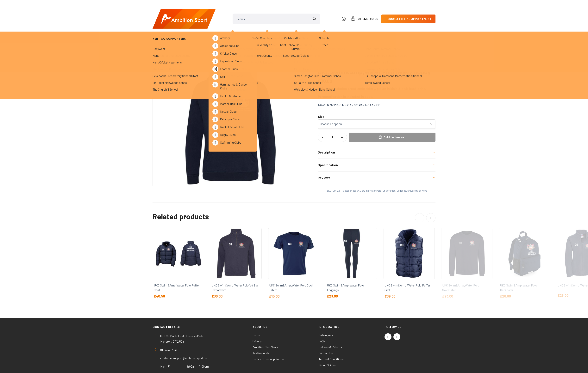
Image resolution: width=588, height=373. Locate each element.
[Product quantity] (332, 121)
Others (298, 31)
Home (159, 41)
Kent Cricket (199, 31)
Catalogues (326, 318)
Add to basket (394, 120)
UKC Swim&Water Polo (250, 41)
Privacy (257, 324)
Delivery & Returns (330, 330)
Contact (423, 31)
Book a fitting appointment (270, 342)
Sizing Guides (327, 348)
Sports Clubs (234, 31)
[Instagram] (397, 320)
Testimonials (261, 336)
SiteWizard (308, 367)
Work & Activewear (361, 31)
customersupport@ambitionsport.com (185, 341)
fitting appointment (410, 12)
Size (321, 100)
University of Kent (217, 41)
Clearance (326, 31)
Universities (268, 31)
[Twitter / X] (388, 320)
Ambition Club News (265, 330)
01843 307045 (169, 333)
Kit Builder (396, 31)
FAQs (322, 324)
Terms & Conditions (331, 342)
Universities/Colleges (184, 41)
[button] (302, 53)
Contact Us (326, 336)
